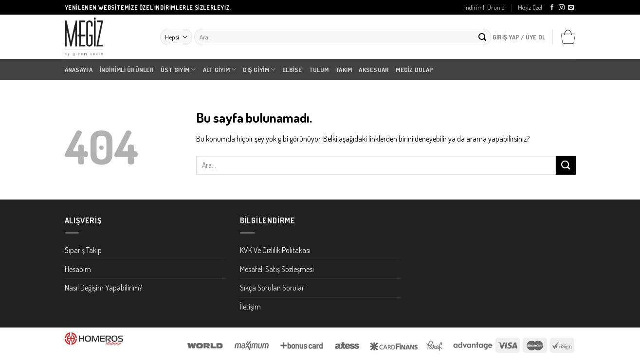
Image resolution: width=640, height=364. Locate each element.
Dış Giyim (259, 69)
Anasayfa (79, 70)
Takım (344, 70)
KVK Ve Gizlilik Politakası (275, 250)
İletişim (250, 307)
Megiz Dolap (414, 70)
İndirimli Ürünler (485, 7)
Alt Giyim (220, 69)
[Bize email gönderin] (571, 8)
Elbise (292, 70)
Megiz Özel (530, 7)
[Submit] (482, 37)
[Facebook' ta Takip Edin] (552, 8)
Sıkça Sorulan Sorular (272, 288)
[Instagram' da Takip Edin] (562, 8)
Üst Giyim (178, 69)
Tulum (319, 70)
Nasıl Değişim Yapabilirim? (103, 288)
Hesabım (78, 269)
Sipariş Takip (83, 250)
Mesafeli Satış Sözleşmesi (277, 269)
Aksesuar (374, 70)
